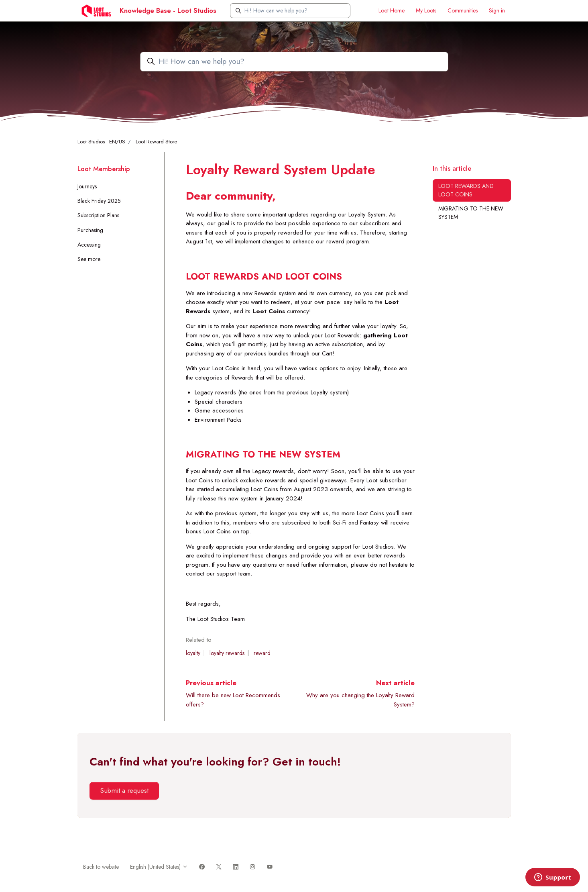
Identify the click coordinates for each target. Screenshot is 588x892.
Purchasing (90, 230)
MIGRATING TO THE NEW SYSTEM (471, 213)
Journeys (87, 186)
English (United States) (159, 867)
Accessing (89, 245)
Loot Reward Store (156, 142)
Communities (463, 10)
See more (89, 259)
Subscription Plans (98, 215)
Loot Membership (104, 169)
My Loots (426, 10)
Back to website (101, 867)
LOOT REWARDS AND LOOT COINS (466, 190)
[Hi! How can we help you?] (290, 11)
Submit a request (124, 790)
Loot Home (392, 10)
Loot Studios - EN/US (101, 142)
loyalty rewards (227, 653)
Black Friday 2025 (99, 201)
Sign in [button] (497, 10)
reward (262, 653)
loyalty (193, 653)
